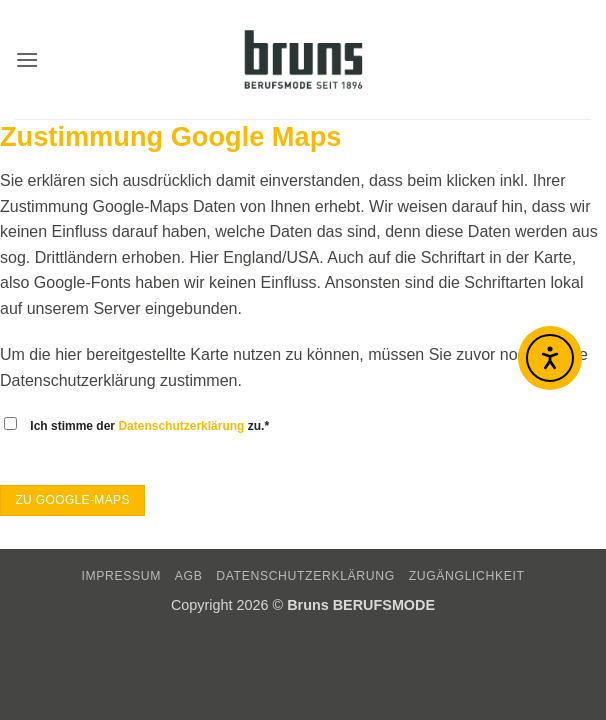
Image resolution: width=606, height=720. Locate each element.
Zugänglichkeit (467, 576)
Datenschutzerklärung (181, 426)
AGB (189, 576)
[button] (27, 59)
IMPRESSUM (121, 576)
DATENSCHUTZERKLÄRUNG (305, 576)
